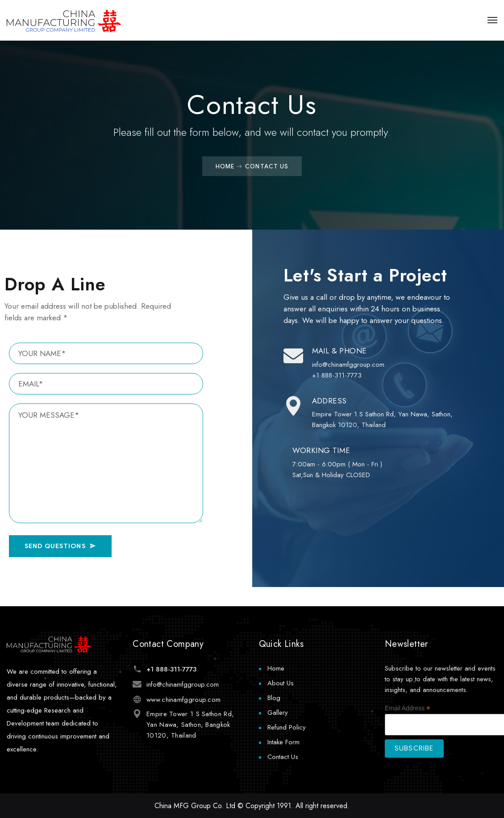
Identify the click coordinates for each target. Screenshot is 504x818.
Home (225, 166)
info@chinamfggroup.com (182, 684)
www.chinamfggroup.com (183, 700)
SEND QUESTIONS (60, 546)
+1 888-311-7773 (171, 669)
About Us (281, 683)
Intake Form (283, 742)
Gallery (278, 713)
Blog (274, 698)
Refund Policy (287, 727)
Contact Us (283, 757)
